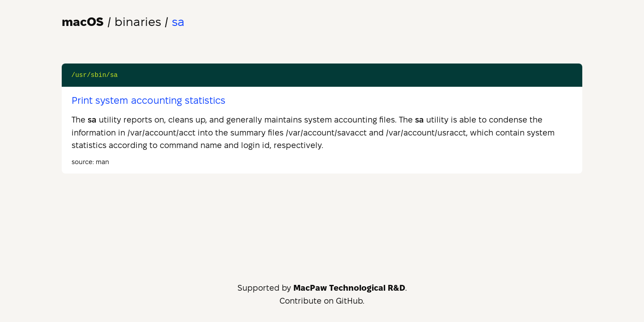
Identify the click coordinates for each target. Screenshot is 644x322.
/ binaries (111, 22)
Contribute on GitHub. (322, 301)
